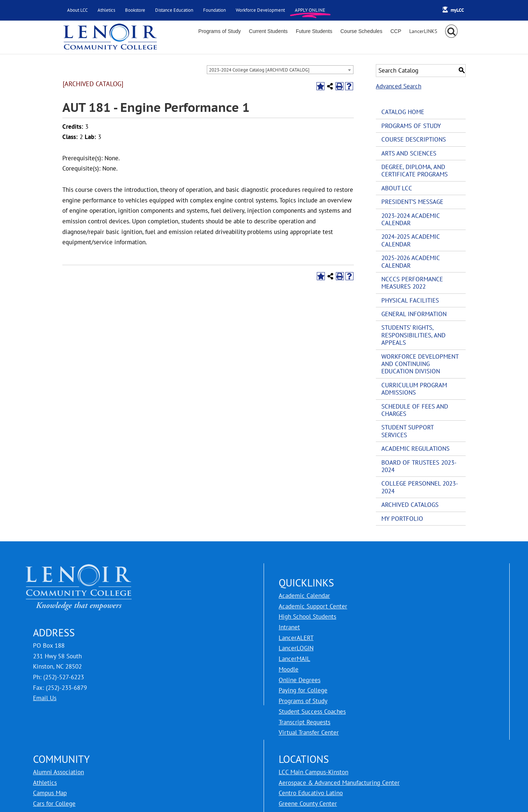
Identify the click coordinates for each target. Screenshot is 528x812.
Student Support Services (407, 431)
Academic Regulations (415, 449)
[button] (451, 31)
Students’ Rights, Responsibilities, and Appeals (413, 335)
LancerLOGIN (296, 648)
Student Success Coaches (312, 712)
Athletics (45, 783)
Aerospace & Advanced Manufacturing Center (339, 783)
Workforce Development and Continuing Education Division (420, 364)
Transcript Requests (305, 722)
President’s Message (412, 202)
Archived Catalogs (410, 505)
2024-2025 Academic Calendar (410, 240)
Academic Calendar (304, 596)
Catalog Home (403, 112)
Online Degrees (300, 680)
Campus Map (50, 793)
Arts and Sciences (409, 153)
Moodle (289, 669)
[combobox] (280, 70)
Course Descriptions (414, 139)
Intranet (289, 627)
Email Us (45, 698)
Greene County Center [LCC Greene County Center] (308, 804)
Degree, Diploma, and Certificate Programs (415, 171)
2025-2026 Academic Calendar (410, 261)
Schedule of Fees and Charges (415, 410)
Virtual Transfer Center (309, 732)
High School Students (307, 617)
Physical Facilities (410, 300)
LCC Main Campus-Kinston (313, 772)
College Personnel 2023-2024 (420, 487)
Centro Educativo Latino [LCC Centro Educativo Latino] (311, 793)
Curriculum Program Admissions (414, 389)
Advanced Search (399, 86)
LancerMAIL (294, 659)
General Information (414, 314)
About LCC (397, 188)
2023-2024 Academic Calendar (410, 219)
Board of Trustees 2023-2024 (419, 466)
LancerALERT (296, 638)
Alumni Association (58, 772)
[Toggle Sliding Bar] (423, 31)
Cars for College (54, 804)
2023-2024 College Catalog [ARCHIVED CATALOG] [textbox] (259, 70)
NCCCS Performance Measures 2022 (412, 283)
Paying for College (303, 690)
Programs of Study (411, 126)
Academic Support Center (313, 606)
